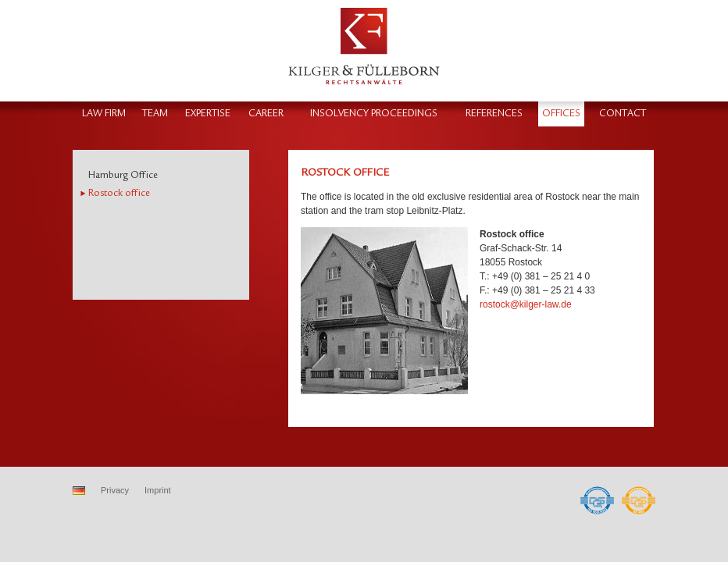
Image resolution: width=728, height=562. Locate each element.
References (494, 114)
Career (266, 114)
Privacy (115, 491)
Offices (561, 114)
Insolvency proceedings (374, 114)
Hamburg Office (123, 175)
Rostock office (119, 193)
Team (155, 114)
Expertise (208, 114)
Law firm (104, 114)
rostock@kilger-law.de (526, 304)
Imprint (158, 491)
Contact (623, 114)
